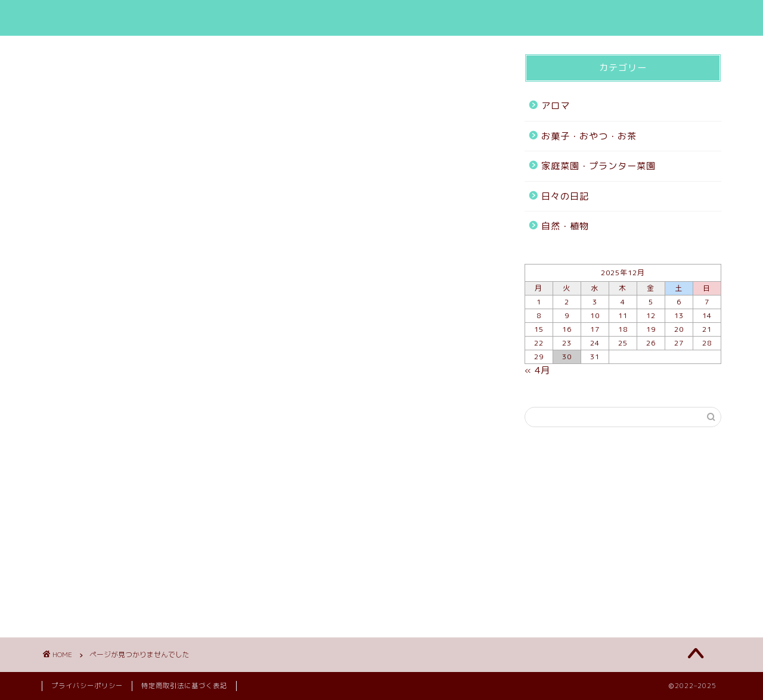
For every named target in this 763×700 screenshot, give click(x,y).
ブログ (540, 19)
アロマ (87, 535)
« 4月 (537, 370)
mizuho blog (87, 18)
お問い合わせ (621, 19)
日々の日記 (97, 586)
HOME (476, 19)
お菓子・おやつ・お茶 (122, 552)
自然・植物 (97, 603)
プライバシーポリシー (87, 686)
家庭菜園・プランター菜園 (132, 570)
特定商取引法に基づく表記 (184, 686)
